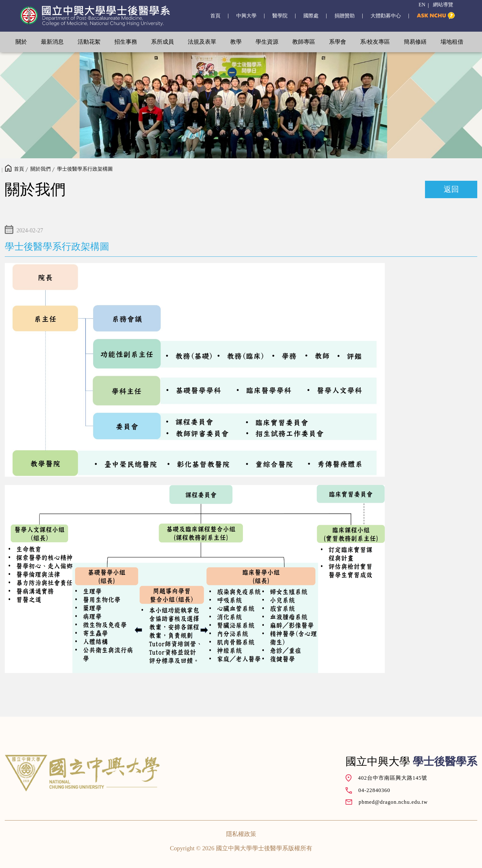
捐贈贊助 (345, 16)
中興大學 (246, 16)
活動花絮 (89, 42)
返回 (451, 189)
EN (422, 5)
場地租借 (452, 42)
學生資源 (267, 42)
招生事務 (126, 42)
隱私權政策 (241, 834)
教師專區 (304, 42)
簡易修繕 (415, 42)
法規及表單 (202, 42)
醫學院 (280, 16)
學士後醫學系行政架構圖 (85, 169)
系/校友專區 (375, 42)
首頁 (215, 16)
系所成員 (162, 42)
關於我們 (41, 169)
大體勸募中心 (386, 16)
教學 (236, 42)
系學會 (338, 42)
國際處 (311, 16)
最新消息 (52, 42)
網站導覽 (443, 5)
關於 (21, 42)
